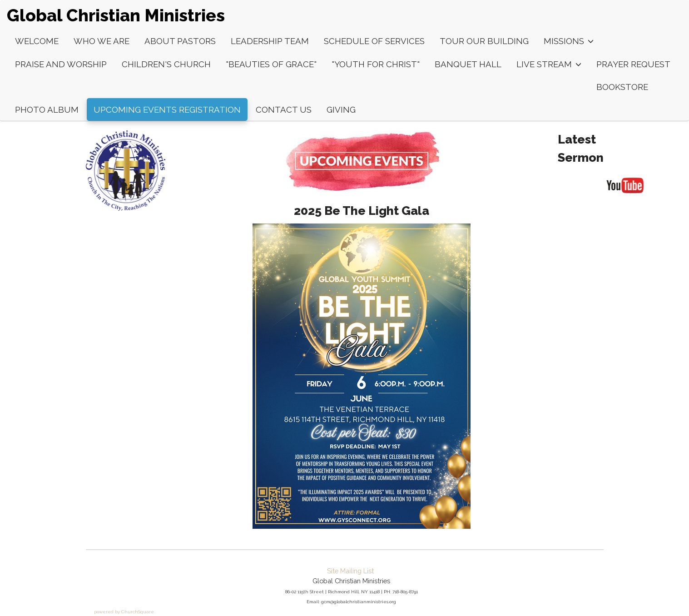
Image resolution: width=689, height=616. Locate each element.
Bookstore (622, 87)
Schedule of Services (374, 41)
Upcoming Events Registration (167, 109)
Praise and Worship (61, 64)
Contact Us (284, 109)
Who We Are (102, 41)
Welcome (37, 41)
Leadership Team (270, 41)
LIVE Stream (549, 64)
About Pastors (180, 41)
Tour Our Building (484, 41)
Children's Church (166, 64)
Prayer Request (633, 64)
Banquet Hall (468, 64)
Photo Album (47, 109)
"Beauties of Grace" (271, 64)
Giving (341, 109)
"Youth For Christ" (376, 64)
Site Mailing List (350, 571)
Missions (569, 41)
